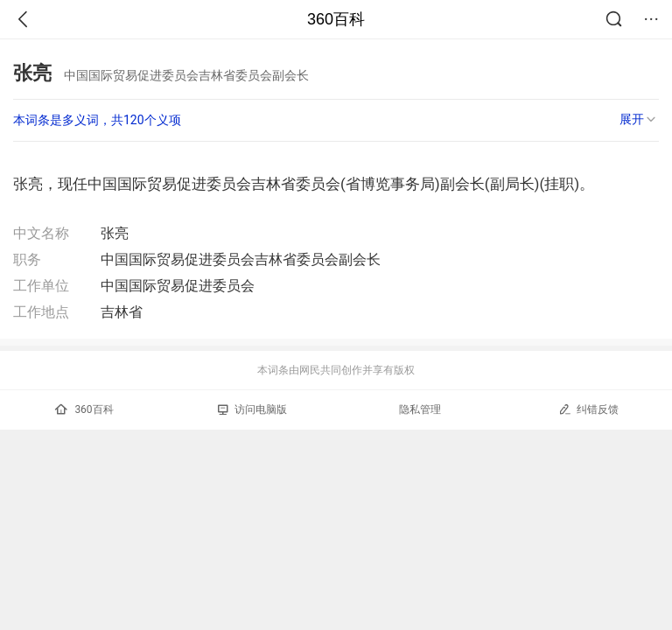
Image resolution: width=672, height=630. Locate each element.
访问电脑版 (252, 409)
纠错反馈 (588, 409)
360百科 (336, 19)
